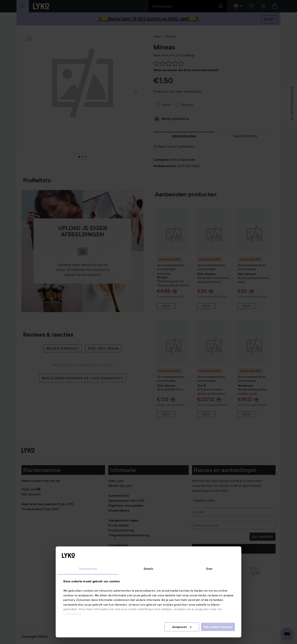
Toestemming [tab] (88, 569)
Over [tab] (209, 569)
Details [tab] (149, 569)
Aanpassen (182, 627)
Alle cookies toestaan (218, 627)
